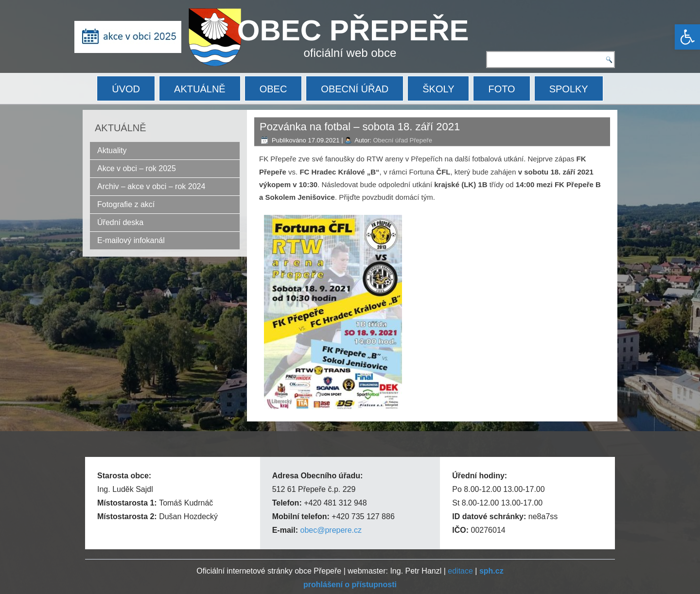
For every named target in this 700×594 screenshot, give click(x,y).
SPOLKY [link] (569, 89)
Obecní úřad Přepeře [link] (402, 140)
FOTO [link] (501, 89)
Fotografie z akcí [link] (126, 204)
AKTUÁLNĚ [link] (200, 89)
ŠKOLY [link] (438, 89)
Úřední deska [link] (120, 222)
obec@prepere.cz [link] (331, 530)
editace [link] (460, 571)
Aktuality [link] (112, 150)
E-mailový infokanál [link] (131, 240)
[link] (687, 37)
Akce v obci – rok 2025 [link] (137, 168)
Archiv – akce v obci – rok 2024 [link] (151, 186)
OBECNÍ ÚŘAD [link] (355, 89)
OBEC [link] (273, 89)
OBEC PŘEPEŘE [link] (353, 30)
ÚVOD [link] (126, 89)
